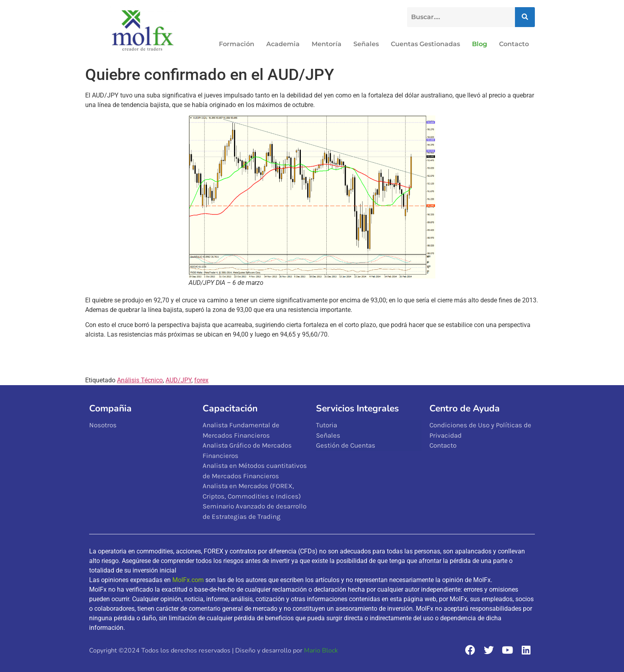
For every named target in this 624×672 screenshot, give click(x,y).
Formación (237, 44)
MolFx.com (188, 580)
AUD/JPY (178, 380)
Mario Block (321, 651)
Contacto (514, 44)
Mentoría (327, 44)
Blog (480, 44)
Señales (366, 44)
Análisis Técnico (140, 380)
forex (201, 380)
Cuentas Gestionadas (425, 44)
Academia (283, 44)
